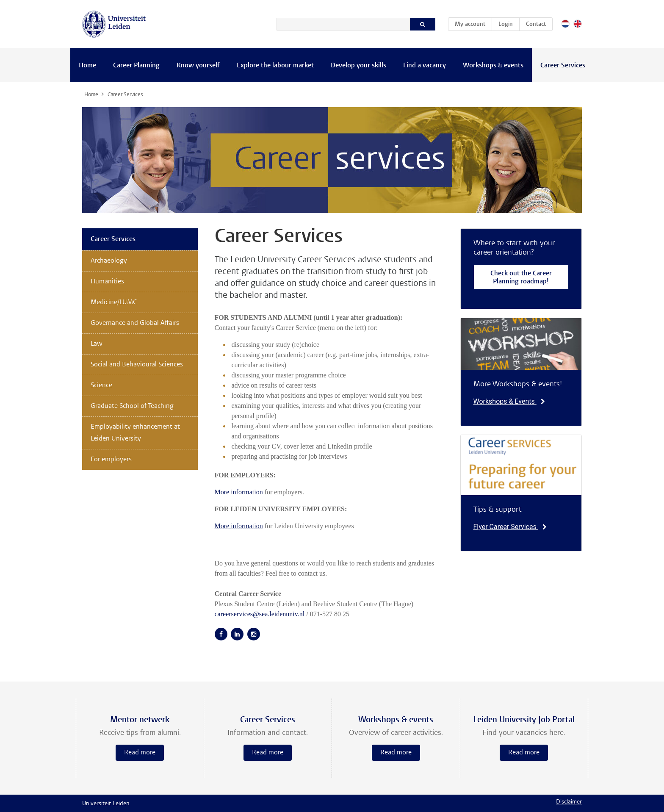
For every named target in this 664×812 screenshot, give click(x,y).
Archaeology (109, 261)
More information (239, 492)
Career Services (563, 66)
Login (506, 25)
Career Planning (136, 66)
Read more (140, 753)
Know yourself (198, 66)
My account (473, 23)
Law (97, 344)
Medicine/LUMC (114, 302)
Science (101, 385)
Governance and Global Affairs (135, 323)
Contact (536, 25)
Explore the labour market (275, 66)
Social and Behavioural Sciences (137, 365)
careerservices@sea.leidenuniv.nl (260, 614)
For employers (111, 460)
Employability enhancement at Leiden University (135, 433)
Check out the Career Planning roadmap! (521, 278)
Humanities (107, 282)
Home (87, 66)
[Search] (343, 24)
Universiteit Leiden (106, 804)
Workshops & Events (509, 401)
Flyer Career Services (510, 527)
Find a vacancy (425, 66)
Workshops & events (493, 66)
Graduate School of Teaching (132, 406)
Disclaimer (569, 802)
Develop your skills (358, 66)
